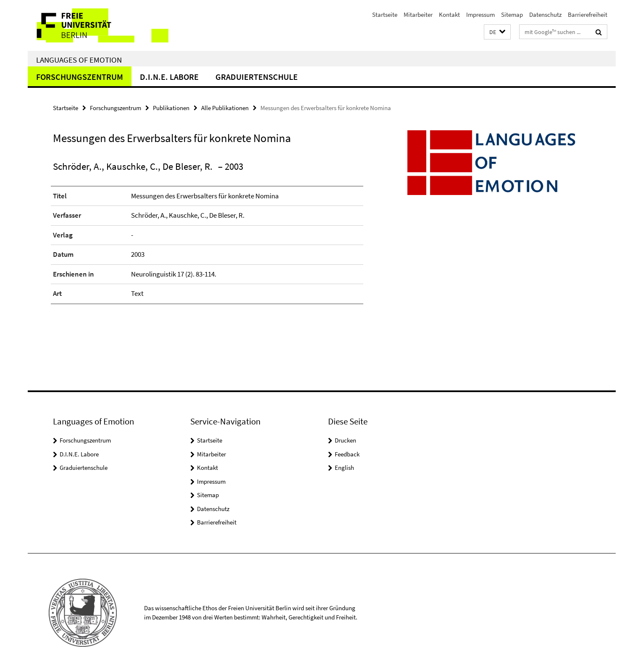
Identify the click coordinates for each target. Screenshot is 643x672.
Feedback (347, 454)
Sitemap (512, 14)
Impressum (480, 14)
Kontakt (449, 14)
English (344, 468)
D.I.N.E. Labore (169, 77)
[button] (497, 32)
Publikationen (171, 108)
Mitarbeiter (418, 14)
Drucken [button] (345, 440)
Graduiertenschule (257, 77)
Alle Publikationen (225, 108)
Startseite (385, 14)
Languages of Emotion (79, 60)
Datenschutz (545, 14)
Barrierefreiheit (588, 14)
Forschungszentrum (80, 77)
